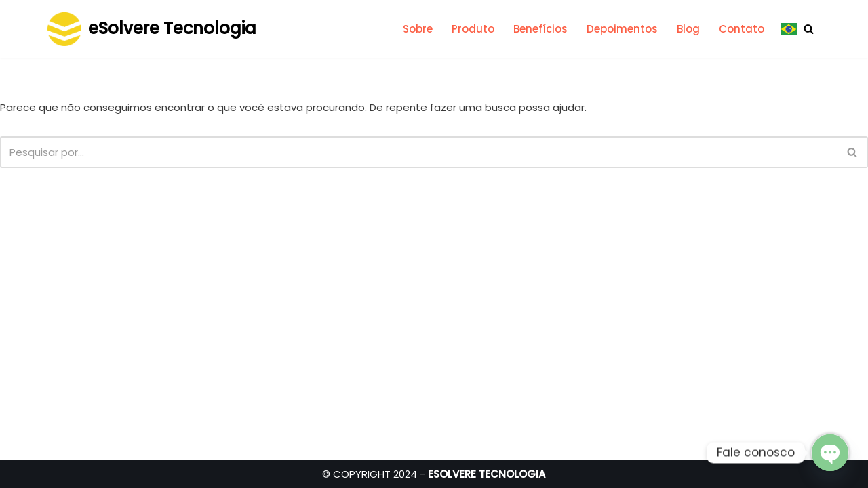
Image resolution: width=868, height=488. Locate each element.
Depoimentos (622, 29)
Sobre (418, 29)
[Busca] (809, 29)
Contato (742, 29)
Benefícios (540, 29)
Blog (688, 29)
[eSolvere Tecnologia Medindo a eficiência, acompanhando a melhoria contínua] (152, 29)
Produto (473, 29)
